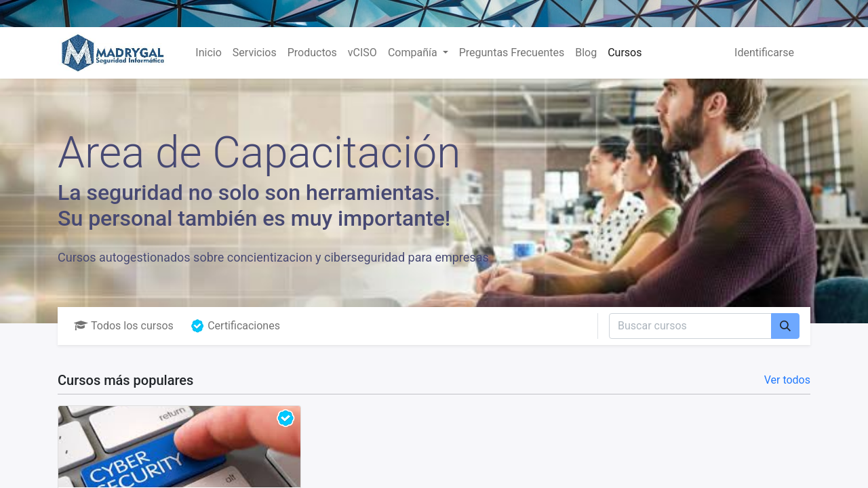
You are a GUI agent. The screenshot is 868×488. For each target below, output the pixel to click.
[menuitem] (208, 53)
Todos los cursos (124, 326)
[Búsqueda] (785, 326)
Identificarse (764, 53)
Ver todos (787, 380)
